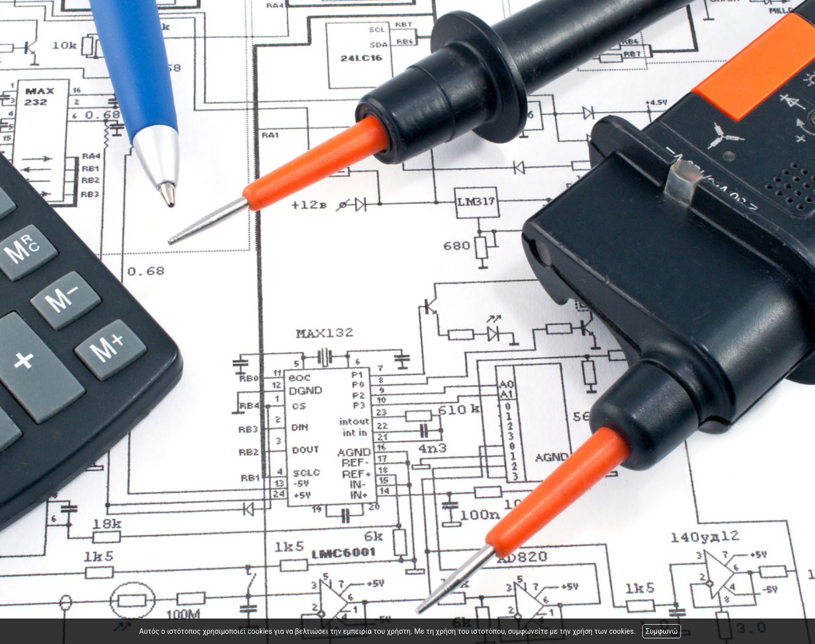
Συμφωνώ (661, 631)
